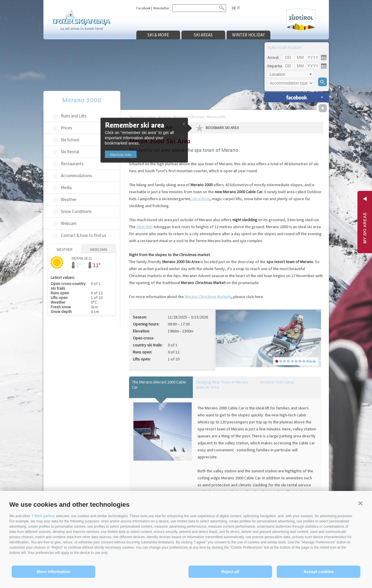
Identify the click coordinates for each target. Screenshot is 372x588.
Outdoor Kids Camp (277, 382)
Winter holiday (248, 35)
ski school (201, 199)
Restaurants (72, 164)
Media (66, 188)
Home (151, 117)
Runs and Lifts (74, 116)
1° (79, 265)
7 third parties (43, 516)
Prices (67, 128)
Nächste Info (121, 155)
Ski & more (158, 35)
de (234, 8)
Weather (69, 199)
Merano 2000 (82, 100)
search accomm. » (297, 97)
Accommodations (76, 176)
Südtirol (301, 20)
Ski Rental (70, 152)
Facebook (143, 8)
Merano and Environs (189, 117)
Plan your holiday (285, 47)
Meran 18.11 (82, 258)
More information (53, 572)
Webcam (69, 223)
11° (97, 265)
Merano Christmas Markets (208, 297)
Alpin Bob (144, 227)
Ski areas (203, 35)
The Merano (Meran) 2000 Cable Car (159, 385)
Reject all (230, 572)
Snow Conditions (76, 211)
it (239, 8)
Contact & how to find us (84, 235)
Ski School (70, 140)
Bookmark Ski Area (222, 128)
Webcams (99, 249)
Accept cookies (319, 572)
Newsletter (161, 8)
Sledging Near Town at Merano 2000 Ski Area (222, 385)
